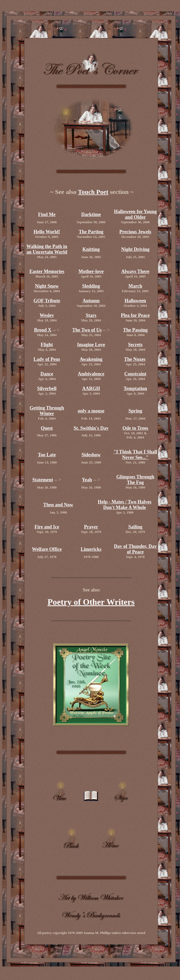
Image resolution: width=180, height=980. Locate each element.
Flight (47, 345)
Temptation (135, 388)
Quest (47, 428)
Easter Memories (47, 271)
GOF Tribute (47, 301)
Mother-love (91, 271)
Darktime (91, 214)
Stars (91, 315)
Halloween (135, 301)
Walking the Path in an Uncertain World (47, 249)
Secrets (135, 345)
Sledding (91, 286)
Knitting (91, 249)
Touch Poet (93, 192)
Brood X (43, 330)
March (135, 286)
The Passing (135, 330)
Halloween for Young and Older (135, 214)
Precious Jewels (135, 232)
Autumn (91, 301)
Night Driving (135, 249)
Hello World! (47, 232)
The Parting (91, 232)
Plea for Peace (135, 315)
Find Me (47, 214)
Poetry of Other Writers (91, 602)
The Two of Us (87, 330)
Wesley (47, 315)
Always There (135, 271)
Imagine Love (91, 345)
